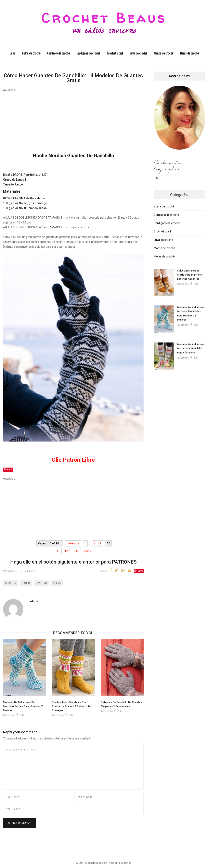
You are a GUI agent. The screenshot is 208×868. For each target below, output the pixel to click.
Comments (28, 571)
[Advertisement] (73, 121)
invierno (41, 583)
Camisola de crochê (58, 54)
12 (66, 551)
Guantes (10, 583)
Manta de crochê (164, 54)
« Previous (73, 543)
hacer (26, 583)
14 (77, 551)
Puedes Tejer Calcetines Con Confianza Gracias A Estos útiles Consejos (72, 706)
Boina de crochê (31, 54)
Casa (12, 54)
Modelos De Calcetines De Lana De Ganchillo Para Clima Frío (191, 349)
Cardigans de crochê (88, 54)
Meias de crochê (189, 54)
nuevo (57, 583)
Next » (87, 551)
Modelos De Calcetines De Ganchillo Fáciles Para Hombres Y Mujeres (23, 706)
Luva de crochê (138, 54)
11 (58, 551)
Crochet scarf (115, 54)
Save (140, 571)
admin (9, 571)
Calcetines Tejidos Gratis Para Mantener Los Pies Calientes (190, 275)
